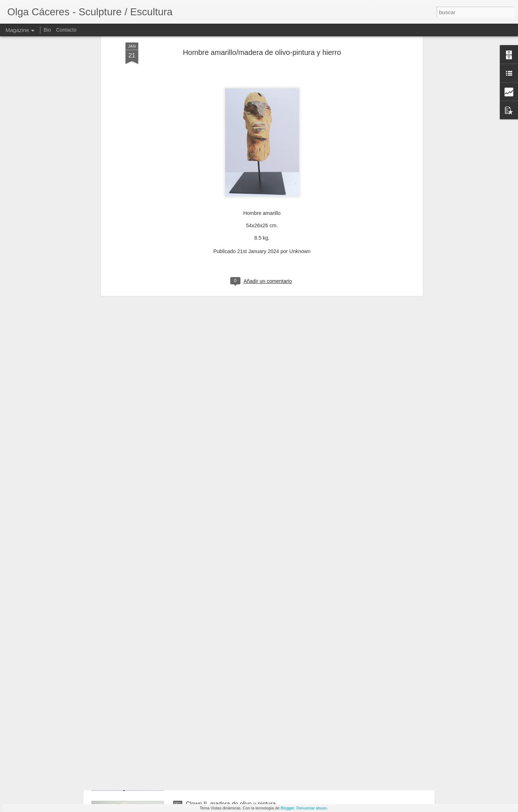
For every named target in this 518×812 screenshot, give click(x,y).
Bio (47, 30)
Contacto (66, 30)
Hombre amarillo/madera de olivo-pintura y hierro (249, 721)
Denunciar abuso (312, 808)
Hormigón (198, 639)
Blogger (287, 808)
